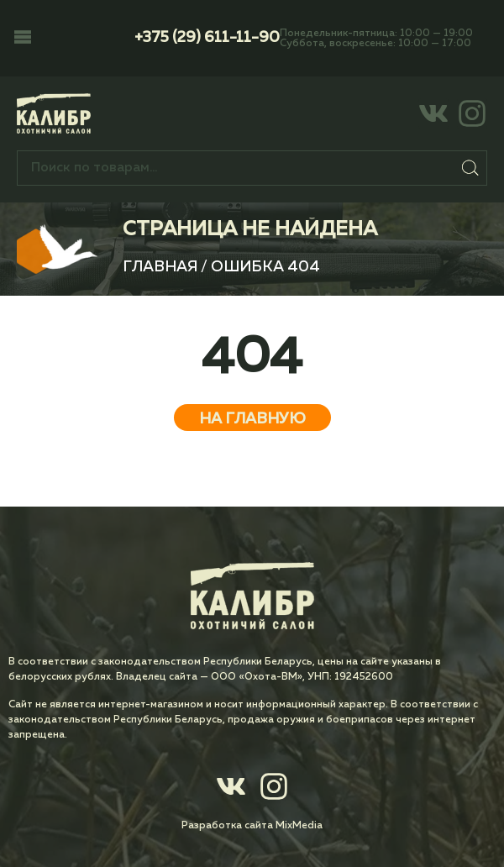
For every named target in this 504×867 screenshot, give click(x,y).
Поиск (471, 168)
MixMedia (299, 826)
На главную (252, 419)
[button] (23, 39)
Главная (160, 267)
